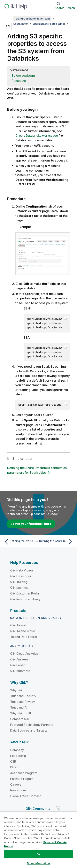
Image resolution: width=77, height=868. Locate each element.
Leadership (18, 756)
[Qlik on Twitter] (58, 808)
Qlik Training (19, 582)
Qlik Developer (21, 576)
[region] (38, 840)
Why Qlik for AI (21, 713)
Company (17, 750)
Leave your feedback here (31, 524)
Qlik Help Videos (22, 570)
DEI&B (14, 767)
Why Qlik (16, 690)
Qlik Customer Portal (25, 593)
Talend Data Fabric (24, 637)
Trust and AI (19, 707)
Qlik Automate (20, 671)
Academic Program (24, 773)
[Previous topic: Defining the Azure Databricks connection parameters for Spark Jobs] (20, 542)
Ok (38, 854)
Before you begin (23, 76)
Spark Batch (21, 24)
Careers (16, 784)
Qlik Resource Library (25, 599)
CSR (13, 761)
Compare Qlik (20, 719)
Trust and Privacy (23, 702)
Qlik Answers (20, 659)
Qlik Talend (18, 625)
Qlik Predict (18, 665)
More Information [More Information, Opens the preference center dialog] (38, 863)
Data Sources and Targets (29, 730)
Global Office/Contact (25, 796)
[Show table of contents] (8, 18)
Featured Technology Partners (32, 725)
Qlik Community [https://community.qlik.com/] (38, 809)
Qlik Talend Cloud (23, 631)
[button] (66, 318)
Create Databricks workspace (37, 136)
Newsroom (18, 790)
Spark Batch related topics (49, 24)
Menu (71, 8)
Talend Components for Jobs (32, 18)
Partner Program (22, 779)
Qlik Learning (19, 588)
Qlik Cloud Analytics (24, 654)
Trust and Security (23, 696)
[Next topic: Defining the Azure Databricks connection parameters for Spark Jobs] (57, 542)
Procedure (19, 81)
